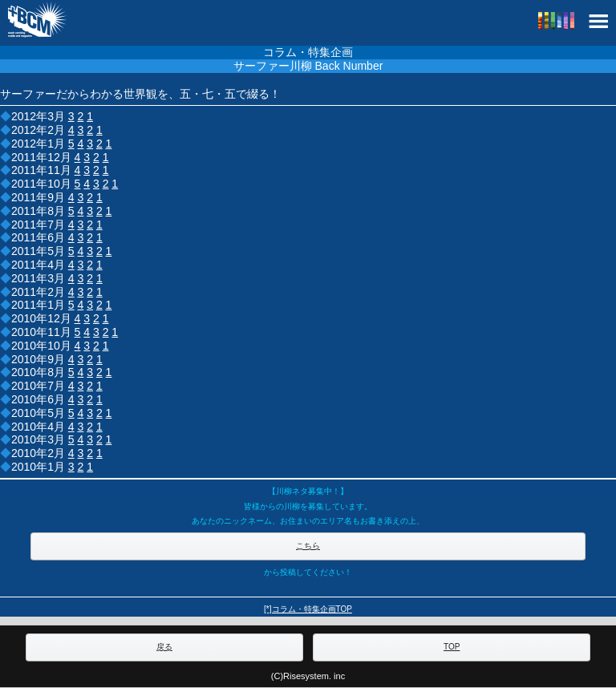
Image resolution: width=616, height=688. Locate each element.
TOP (452, 647)
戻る (164, 647)
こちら (308, 546)
